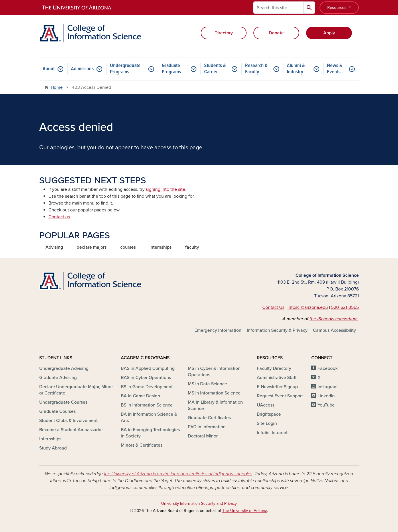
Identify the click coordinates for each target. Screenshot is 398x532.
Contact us (59, 217)
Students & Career (215, 69)
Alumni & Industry (296, 69)
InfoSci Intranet (272, 433)
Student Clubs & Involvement (68, 421)
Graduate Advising (58, 378)
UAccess (266, 405)
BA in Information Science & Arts (149, 417)
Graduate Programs (171, 69)
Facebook (328, 368)
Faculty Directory (274, 368)
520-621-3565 (345, 307)
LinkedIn (326, 396)
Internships (50, 439)
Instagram (328, 387)
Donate (276, 33)
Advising (54, 247)
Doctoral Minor (203, 436)
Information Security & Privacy (277, 330)
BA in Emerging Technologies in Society (150, 433)
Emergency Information (218, 330)
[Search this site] (278, 8)
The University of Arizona (245, 511)
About (49, 69)
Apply (329, 33)
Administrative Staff (277, 378)
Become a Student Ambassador (71, 430)
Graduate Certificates (209, 418)
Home (57, 87)
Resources (337, 8)
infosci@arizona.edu (308, 307)
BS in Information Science (147, 405)
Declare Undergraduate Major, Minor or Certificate (76, 390)
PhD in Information (207, 427)
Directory (224, 33)
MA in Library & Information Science (215, 405)
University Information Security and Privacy (199, 503)
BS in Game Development (147, 387)
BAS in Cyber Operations (146, 378)
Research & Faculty (256, 69)
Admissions (82, 69)
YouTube (326, 405)
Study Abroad (53, 448)
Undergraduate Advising (64, 368)
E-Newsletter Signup (277, 387)
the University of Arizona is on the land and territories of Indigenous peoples (178, 474)
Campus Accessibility (334, 330)
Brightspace (269, 414)
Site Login (267, 423)
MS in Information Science (214, 393)
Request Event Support (280, 396)
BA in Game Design (140, 396)
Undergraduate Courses (63, 402)
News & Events (335, 69)
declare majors (92, 247)
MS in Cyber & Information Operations (214, 372)
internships (160, 247)
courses (128, 247)
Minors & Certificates (142, 445)
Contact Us (273, 307)
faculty (192, 247)
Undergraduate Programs (125, 69)
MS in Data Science (207, 384)
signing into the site (165, 189)
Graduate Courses (57, 411)
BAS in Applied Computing (148, 368)
